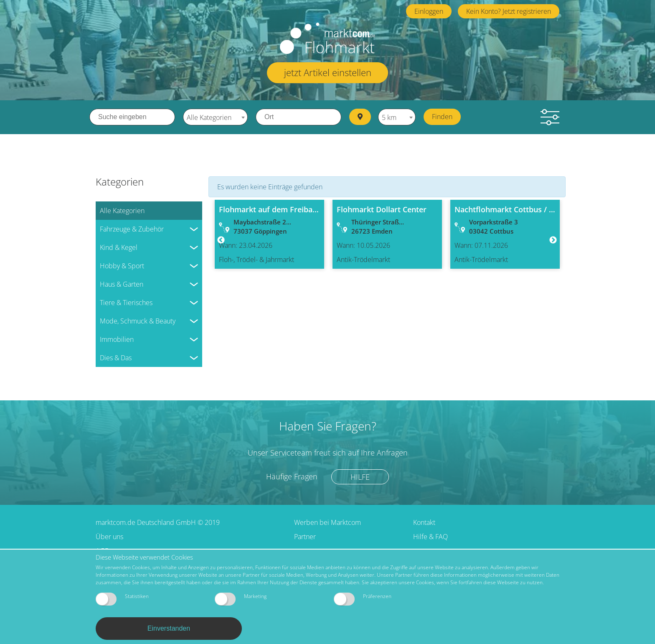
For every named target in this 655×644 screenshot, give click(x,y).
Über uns (109, 536)
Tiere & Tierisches (126, 302)
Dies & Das (116, 357)
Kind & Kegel (119, 247)
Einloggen (429, 11)
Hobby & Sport (122, 265)
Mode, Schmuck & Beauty (138, 321)
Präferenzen (363, 599)
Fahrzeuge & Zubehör (132, 229)
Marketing (241, 599)
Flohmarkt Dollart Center (382, 209)
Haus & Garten (122, 284)
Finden (443, 117)
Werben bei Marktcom (327, 522)
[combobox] (215, 117)
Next (553, 240)
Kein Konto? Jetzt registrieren (509, 11)
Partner (305, 536)
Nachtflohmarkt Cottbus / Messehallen (524, 209)
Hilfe (361, 476)
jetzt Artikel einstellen (328, 72)
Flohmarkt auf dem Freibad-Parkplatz (286, 209)
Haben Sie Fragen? (328, 425)
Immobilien (117, 339)
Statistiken (122, 599)
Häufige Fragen (291, 476)
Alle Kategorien (122, 210)
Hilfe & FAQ (430, 536)
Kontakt (424, 522)
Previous (221, 240)
